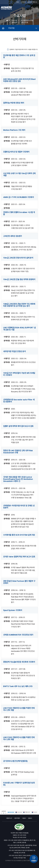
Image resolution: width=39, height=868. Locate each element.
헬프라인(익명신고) (32, 2)
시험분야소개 (9, 818)
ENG (18, 2)
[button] (2, 813)
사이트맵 (23, 2)
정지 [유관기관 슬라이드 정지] (4, 813)
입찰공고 (30, 818)
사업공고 (24, 818)
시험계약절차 (17, 818)
